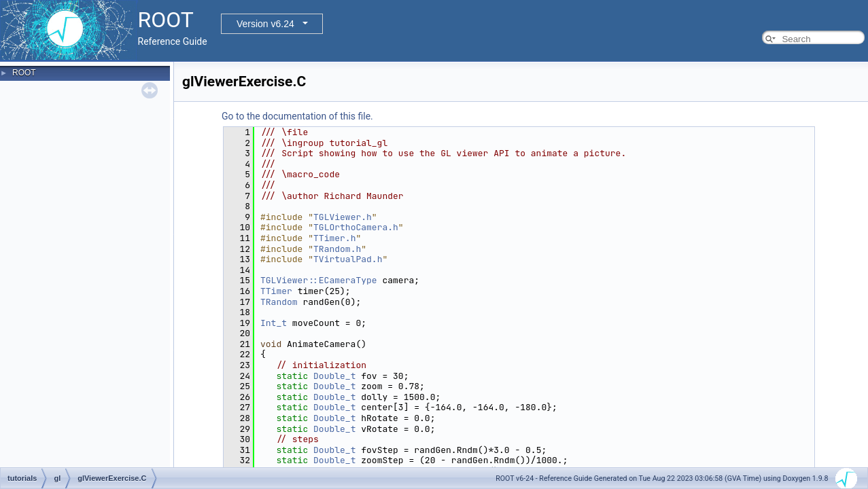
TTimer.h (334, 238)
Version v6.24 (265, 24)
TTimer (276, 291)
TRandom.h (337, 249)
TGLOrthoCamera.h (356, 227)
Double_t (334, 376)
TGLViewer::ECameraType (319, 280)
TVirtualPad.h (348, 259)
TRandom (279, 302)
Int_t (274, 323)
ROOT (24, 73)
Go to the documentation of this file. (297, 116)
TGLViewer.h (343, 217)
